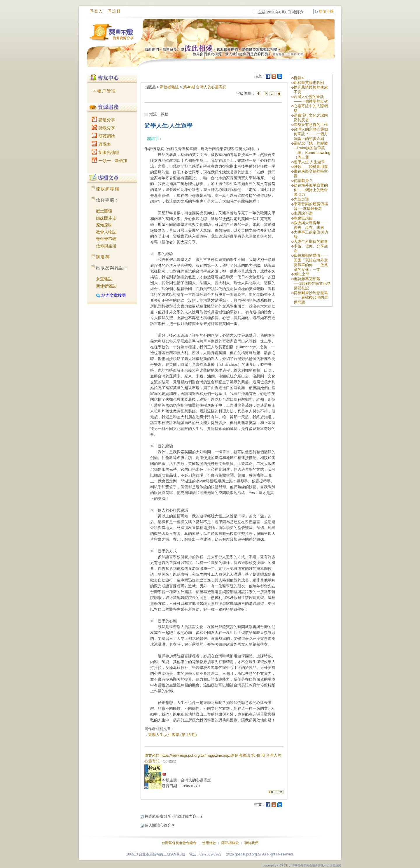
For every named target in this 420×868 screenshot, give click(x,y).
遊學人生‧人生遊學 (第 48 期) (173, 735)
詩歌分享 (103, 128)
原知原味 (104, 225)
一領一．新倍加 (109, 161)
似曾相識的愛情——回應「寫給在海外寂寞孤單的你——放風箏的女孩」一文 (311, 262)
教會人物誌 (106, 232)
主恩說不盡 (303, 213)
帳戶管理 (107, 91)
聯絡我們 (251, 843)
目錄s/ (299, 78)
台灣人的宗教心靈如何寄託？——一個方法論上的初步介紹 (311, 134)
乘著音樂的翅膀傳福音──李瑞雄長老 (311, 206)
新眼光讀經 (105, 152)
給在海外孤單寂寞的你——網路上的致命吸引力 (311, 190)
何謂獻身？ (303, 181)
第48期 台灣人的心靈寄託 (205, 87)
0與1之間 (301, 274)
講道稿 (103, 257)
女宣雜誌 (104, 279)
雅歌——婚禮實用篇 (311, 167)
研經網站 (103, 136)
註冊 (117, 11)
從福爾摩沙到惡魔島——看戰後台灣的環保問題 (311, 297)
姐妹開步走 (106, 218)
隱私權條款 (230, 843)
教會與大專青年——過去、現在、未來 (311, 225)
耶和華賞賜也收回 (309, 83)
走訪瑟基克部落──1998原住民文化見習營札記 (312, 283)
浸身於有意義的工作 (311, 125)
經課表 (101, 144)
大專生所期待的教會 (313, 241)
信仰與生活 (106, 246)
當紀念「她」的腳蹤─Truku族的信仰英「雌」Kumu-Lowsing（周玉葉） (312, 150)
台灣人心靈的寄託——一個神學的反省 (311, 99)
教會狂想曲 (303, 218)
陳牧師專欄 (108, 189)
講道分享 (103, 120)
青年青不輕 (106, 239)
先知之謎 (301, 199)
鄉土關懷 (104, 211)
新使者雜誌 (106, 286)
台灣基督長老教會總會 (179, 843)
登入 (99, 11)
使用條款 (209, 843)
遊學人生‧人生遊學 (309, 162)
